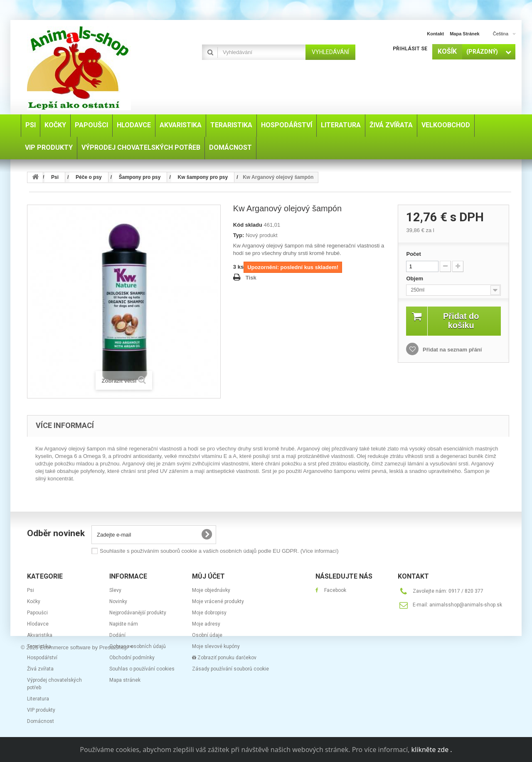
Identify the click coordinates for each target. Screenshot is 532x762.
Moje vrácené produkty (218, 601)
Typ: (239, 235)
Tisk (251, 278)
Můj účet (208, 576)
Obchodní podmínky (132, 658)
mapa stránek (465, 34)
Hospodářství (42, 658)
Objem (415, 278)
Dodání (117, 635)
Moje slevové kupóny (216, 646)
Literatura (38, 699)
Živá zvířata (40, 669)
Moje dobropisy (209, 613)
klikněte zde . (432, 750)
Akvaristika (40, 635)
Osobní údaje (207, 635)
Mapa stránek (125, 680)
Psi (31, 590)
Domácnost (41, 721)
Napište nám (124, 624)
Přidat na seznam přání (451, 350)
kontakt (435, 34)
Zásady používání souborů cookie (230, 669)
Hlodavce (38, 624)
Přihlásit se (410, 49)
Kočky (34, 601)
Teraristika (39, 646)
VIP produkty (41, 710)
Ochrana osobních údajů (138, 646)
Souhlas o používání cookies (142, 669)
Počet (413, 254)
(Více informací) (320, 551)
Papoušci (37, 613)
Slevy (115, 590)
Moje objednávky (211, 590)
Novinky (118, 601)
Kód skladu (248, 225)
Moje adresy (206, 624)
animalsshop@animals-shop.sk (466, 605)
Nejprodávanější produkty (138, 613)
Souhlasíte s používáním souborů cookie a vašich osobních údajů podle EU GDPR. (219, 551)
